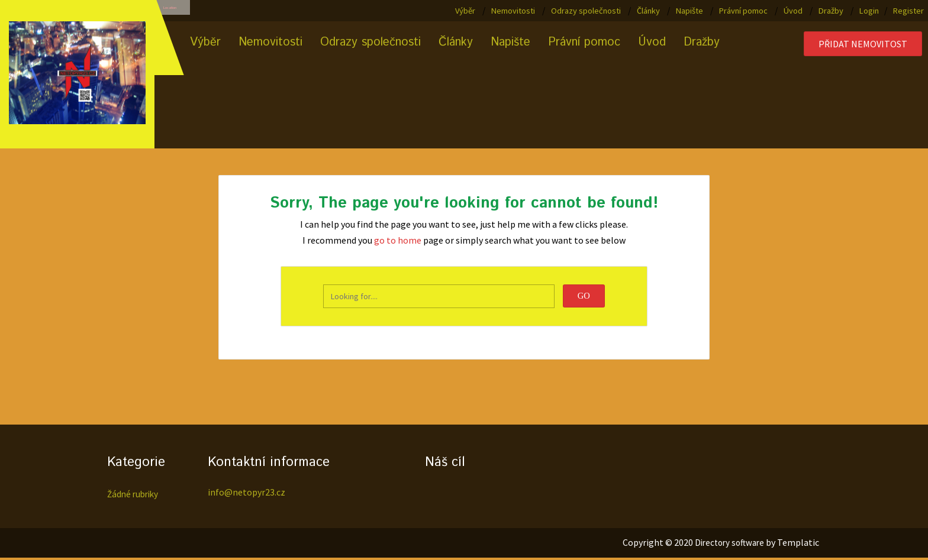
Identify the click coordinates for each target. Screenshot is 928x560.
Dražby (831, 11)
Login (869, 11)
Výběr (465, 11)
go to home (398, 242)
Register (908, 11)
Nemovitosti (513, 11)
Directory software (727, 545)
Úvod (793, 11)
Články (648, 11)
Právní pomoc (743, 11)
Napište (689, 11)
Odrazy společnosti (586, 11)
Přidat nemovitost (863, 46)
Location (185, 11)
